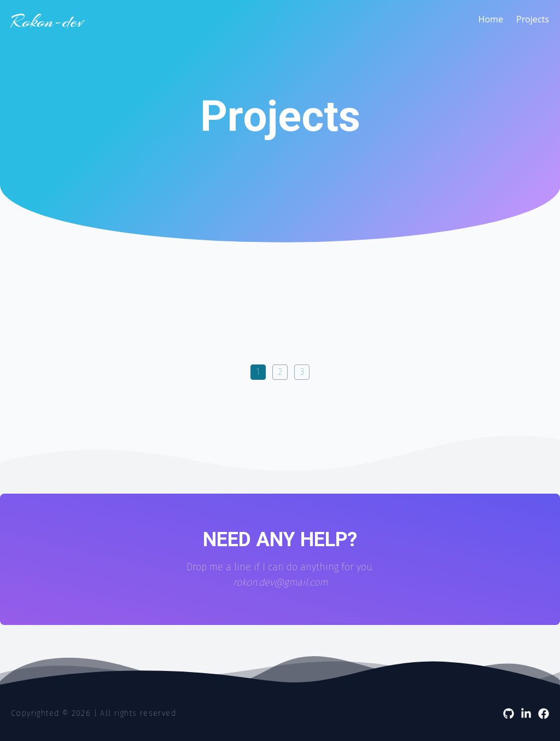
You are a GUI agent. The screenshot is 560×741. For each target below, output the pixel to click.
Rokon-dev (47, 22)
